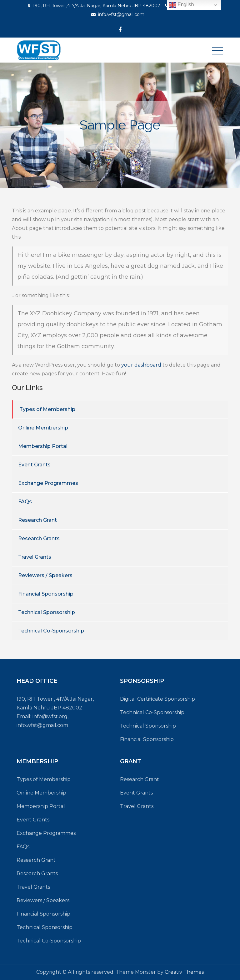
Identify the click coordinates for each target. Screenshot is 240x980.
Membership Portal (43, 446)
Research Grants (39, 538)
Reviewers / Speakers (45, 575)
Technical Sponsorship (47, 612)
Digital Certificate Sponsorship (157, 699)
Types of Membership (47, 409)
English (181, 5)
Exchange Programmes (48, 483)
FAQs (25, 502)
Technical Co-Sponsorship (51, 631)
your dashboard (141, 365)
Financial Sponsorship (46, 594)
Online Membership (43, 428)
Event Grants (34, 465)
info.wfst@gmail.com (121, 14)
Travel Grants (35, 557)
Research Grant (37, 520)
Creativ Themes (184, 972)
